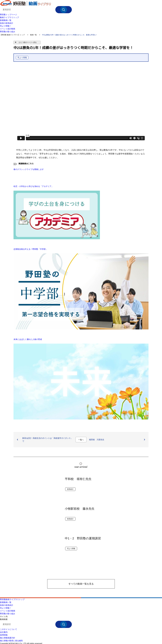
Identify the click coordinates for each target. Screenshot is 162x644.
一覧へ (81, 440)
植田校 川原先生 (97, 440)
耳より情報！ (6, 26)
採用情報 (4, 635)
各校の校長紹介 (7, 23)
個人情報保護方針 (8, 638)
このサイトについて (9, 629)
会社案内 (4, 632)
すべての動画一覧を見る (81, 584)
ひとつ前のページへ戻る (28, 42)
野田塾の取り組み (8, 32)
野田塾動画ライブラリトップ (12, 599)
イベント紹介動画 (8, 29)
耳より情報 (22, 58)
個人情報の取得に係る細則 (11, 641)
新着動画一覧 (6, 20)
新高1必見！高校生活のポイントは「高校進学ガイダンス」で (47, 440)
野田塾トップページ (9, 15)
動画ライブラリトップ (9, 17)
